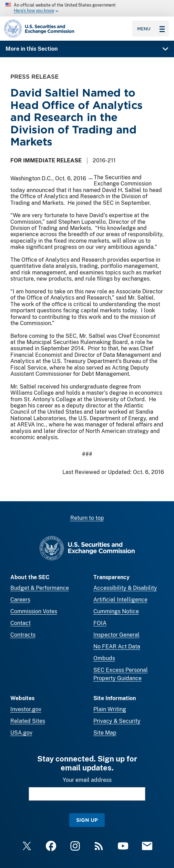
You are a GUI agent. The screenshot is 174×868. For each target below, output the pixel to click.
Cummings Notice (116, 611)
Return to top (87, 518)
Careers (20, 600)
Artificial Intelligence (120, 600)
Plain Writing (110, 709)
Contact (21, 623)
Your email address (87, 780)
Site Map (105, 733)
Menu (151, 29)
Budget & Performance (40, 588)
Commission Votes (34, 611)
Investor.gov (26, 709)
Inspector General (116, 635)
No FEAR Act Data (117, 647)
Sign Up (87, 820)
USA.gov (21, 733)
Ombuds (104, 658)
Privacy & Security (117, 721)
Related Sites (28, 721)
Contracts (23, 635)
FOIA (100, 623)
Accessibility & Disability (125, 588)
